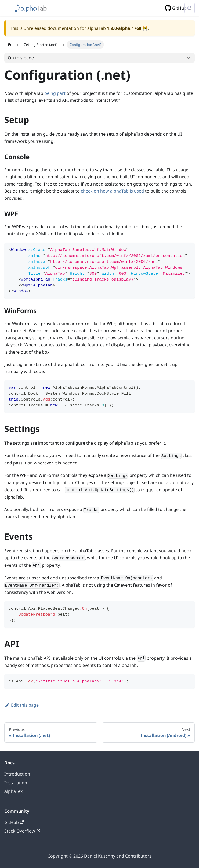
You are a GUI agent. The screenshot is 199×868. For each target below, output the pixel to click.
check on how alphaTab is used (112, 191)
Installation (16, 783)
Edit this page (21, 705)
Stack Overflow (22, 831)
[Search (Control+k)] (190, 8)
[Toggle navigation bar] (8, 8)
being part (55, 93)
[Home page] (9, 44)
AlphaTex (13, 791)
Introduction (17, 774)
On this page (21, 58)
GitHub (182, 8)
